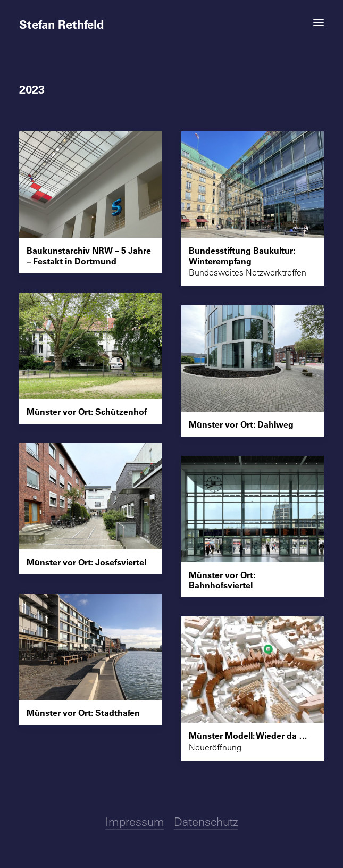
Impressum (135, 822)
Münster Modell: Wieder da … (248, 735)
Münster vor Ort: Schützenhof (87, 411)
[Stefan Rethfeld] (171, 20)
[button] (319, 22)
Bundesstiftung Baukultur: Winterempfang (242, 255)
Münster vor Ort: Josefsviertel (86, 562)
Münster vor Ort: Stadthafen (83, 712)
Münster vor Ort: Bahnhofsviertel (222, 580)
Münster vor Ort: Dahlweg (241, 424)
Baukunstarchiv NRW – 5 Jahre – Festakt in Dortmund (89, 255)
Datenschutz (206, 822)
